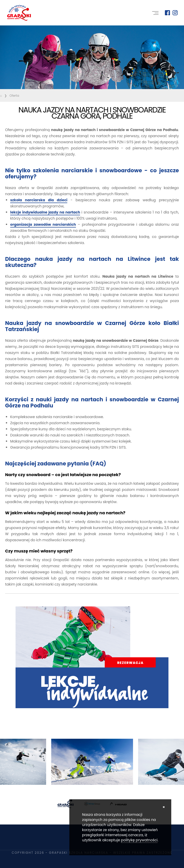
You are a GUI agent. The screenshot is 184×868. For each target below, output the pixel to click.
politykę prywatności (139, 840)
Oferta (14, 96)
